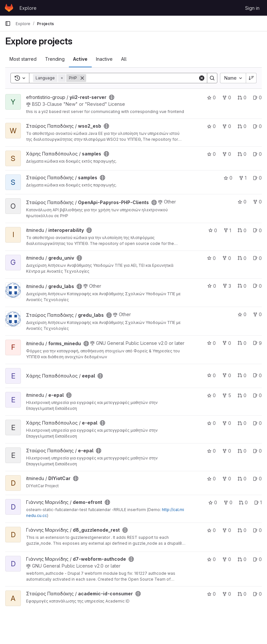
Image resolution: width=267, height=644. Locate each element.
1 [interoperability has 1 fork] (227, 230)
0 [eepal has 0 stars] (211, 375)
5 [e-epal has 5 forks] (227, 395)
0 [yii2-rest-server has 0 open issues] (257, 97)
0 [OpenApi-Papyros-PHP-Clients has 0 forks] (257, 202)
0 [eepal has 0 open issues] (257, 375)
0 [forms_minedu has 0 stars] (211, 343)
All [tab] (124, 59)
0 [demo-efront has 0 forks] (228, 502)
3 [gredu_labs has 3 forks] (227, 286)
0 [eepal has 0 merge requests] (242, 375)
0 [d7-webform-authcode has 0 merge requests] (242, 559)
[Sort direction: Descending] (251, 78)
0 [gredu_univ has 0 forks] (227, 258)
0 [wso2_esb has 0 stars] (211, 126)
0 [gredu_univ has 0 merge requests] (242, 258)
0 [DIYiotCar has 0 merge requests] (242, 479)
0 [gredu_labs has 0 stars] (212, 286)
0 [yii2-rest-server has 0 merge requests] (242, 97)
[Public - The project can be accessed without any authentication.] (112, 97)
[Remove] (82, 78)
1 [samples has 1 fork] (243, 178)
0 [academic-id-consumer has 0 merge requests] (242, 594)
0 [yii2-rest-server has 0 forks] (227, 97)
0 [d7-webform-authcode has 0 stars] (211, 559)
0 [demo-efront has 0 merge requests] (243, 502)
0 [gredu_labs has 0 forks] (257, 314)
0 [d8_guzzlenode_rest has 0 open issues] (257, 530)
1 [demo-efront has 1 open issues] (258, 502)
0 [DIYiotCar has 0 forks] (227, 479)
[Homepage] (9, 8)
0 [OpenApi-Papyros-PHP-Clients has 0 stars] (242, 202)
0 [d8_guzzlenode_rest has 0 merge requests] (242, 530)
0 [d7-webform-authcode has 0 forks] (227, 559)
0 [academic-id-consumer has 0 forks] (227, 594)
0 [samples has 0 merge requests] (242, 154)
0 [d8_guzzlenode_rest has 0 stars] (211, 530)
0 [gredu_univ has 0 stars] (211, 258)
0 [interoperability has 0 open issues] (257, 230)
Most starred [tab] (23, 59)
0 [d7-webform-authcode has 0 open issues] (257, 559)
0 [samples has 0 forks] (227, 154)
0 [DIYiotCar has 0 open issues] (257, 479)
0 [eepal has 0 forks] (227, 375)
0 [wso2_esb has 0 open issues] (257, 126)
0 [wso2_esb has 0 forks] (227, 126)
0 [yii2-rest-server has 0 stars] (211, 97)
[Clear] (202, 78)
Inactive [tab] (104, 59)
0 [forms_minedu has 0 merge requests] (242, 343)
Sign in (252, 8)
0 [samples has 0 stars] (211, 154)
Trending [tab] (55, 59)
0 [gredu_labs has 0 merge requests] (242, 286)
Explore (28, 8)
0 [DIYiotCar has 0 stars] (211, 479)
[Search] (142, 78)
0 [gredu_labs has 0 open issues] (257, 286)
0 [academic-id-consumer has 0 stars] (211, 594)
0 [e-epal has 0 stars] (211, 395)
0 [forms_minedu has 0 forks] (227, 343)
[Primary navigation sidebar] (8, 24)
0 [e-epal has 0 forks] (227, 423)
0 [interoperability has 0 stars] (213, 230)
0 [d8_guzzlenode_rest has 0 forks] (227, 530)
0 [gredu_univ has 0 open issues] (257, 258)
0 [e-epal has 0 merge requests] (242, 395)
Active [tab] (80, 59)
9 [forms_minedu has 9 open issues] (257, 343)
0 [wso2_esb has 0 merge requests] (242, 126)
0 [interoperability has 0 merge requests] (242, 230)
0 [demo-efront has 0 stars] (213, 502)
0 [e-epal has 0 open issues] (257, 395)
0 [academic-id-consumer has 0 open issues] (257, 594)
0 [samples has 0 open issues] (257, 154)
